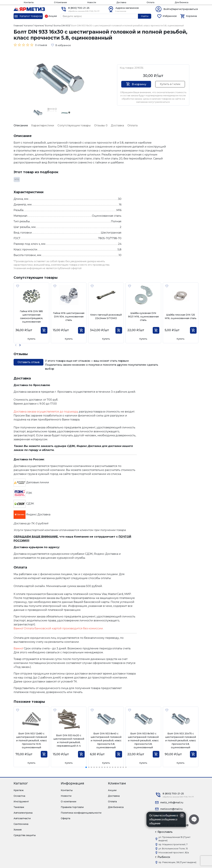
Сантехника (21, 824)
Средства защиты (25, 835)
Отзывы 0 (101, 125)
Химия (18, 830)
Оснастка (19, 796)
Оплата (150, 2)
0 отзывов (41, 45)
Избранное (170, 16)
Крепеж (19, 790)
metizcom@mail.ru (171, 809)
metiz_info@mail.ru (172, 803)
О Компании (60, 2)
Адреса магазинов (127, 8)
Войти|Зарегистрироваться (181, 9)
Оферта (66, 818)
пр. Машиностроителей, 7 (173, 844)
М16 (17, 179)
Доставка (121, 2)
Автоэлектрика (23, 813)
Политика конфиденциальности (81, 813)
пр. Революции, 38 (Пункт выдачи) (177, 862)
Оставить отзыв (28, 362)
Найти (145, 16)
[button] (20, 345)
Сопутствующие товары (74, 125)
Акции (112, 790)
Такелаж (19, 807)
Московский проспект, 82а (174, 852)
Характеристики (43, 125)
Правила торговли (72, 807)
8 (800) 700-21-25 (79, 8)
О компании (68, 802)
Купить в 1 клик (170, 84)
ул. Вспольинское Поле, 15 (173, 848)
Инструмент (21, 802)
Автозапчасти (22, 818)
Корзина (191, 16)
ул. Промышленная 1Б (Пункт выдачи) (174, 839)
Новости (92, 2)
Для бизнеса (182, 2)
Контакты (29, 2)
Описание (21, 125)
